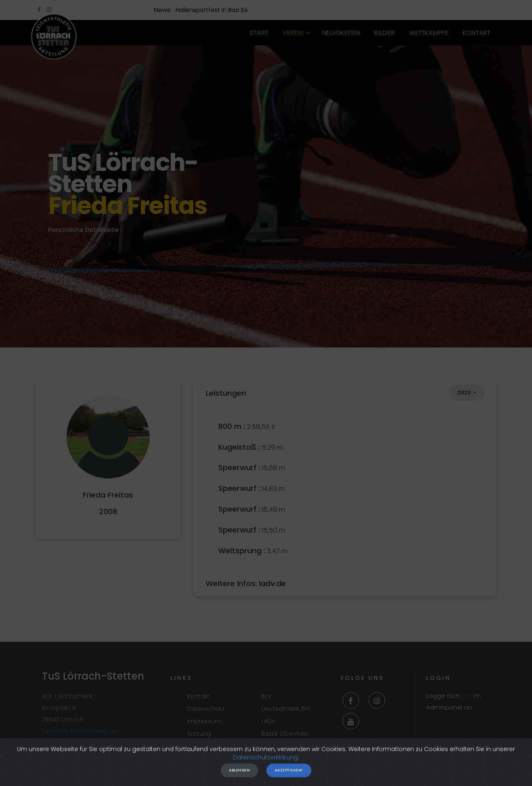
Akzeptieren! (289, 776)
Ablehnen (239, 776)
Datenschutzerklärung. (266, 763)
